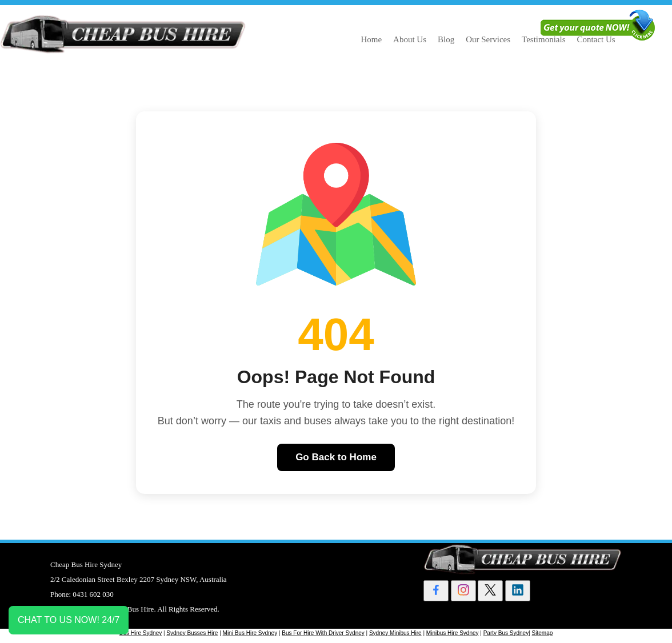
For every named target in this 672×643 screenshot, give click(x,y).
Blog (446, 39)
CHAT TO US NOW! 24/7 (69, 620)
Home (371, 39)
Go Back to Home (336, 457)
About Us (410, 39)
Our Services (488, 39)
